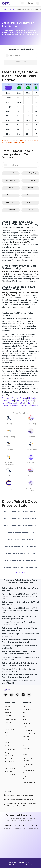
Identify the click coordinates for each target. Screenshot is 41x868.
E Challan (26, 713)
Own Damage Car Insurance (11, 770)
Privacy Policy (24, 865)
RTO (25, 727)
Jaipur (23, 401)
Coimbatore (25, 405)
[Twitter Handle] (17, 695)
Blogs (7, 710)
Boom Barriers (10, 749)
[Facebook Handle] (11, 695)
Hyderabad (33, 398)
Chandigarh (13, 403)
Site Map (34, 865)
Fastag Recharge (9, 437)
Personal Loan (28, 730)
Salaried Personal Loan (29, 784)
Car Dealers (9, 746)
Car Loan (32, 437)
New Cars (32, 476)
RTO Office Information (9, 464)
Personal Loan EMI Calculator (29, 735)
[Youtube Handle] (29, 695)
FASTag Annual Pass (10, 734)
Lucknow (29, 403)
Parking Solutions (29, 720)
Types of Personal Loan (29, 765)
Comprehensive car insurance (10, 754)
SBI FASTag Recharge (9, 714)
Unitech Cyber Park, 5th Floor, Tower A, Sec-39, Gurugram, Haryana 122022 (22, 805)
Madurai (34, 405)
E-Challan (9, 450)
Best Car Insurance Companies (29, 778)
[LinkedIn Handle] (23, 695)
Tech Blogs (9, 723)
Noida (4, 403)
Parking (9, 424)
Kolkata (5, 401)
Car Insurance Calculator (28, 747)
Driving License (10, 729)
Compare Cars (10, 742)
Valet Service (32, 463)
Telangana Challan (11, 719)
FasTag (9, 489)
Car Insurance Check (28, 753)
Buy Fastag (32, 424)
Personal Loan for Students (29, 772)
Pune (17, 401)
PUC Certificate (10, 775)
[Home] (6, 3)
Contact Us (9, 706)
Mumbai (31, 401)
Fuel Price (12, 9)
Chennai (15, 398)
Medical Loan (10, 765)
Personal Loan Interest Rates (10, 760)
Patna (21, 403)
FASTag (26, 716)
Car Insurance (32, 450)
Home (5, 9)
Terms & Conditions (11, 865)
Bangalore (6, 398)
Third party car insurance (28, 759)
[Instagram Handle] (6, 695)
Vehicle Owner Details (32, 490)
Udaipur (5, 405)
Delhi (12, 401)
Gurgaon (23, 398)
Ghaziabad (14, 405)
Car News (8, 739)
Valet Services (10, 726)
